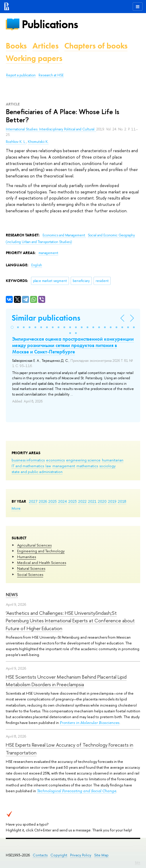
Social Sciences (30, 574)
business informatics (28, 460)
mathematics (87, 466)
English (37, 265)
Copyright (59, 855)
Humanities (27, 557)
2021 (92, 501)
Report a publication (21, 75)
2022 (82, 501)
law (48, 466)
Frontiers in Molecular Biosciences (90, 723)
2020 (102, 501)
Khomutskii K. (38, 142)
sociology (107, 466)
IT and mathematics (28, 466)
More (16, 508)
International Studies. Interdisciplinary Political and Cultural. (51, 129)
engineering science (83, 460)
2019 (112, 501)
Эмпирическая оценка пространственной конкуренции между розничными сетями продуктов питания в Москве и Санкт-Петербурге (73, 345)
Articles (45, 46)
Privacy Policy (81, 855)
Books (16, 46)
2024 (63, 501)
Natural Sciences (31, 568)
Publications (50, 24)
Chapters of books (96, 46)
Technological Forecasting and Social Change (76, 791)
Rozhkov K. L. (16, 142)
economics (55, 460)
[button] (12, 327)
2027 (33, 501)
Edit (138, 862)
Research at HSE (51, 75)
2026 (43, 501)
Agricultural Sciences (34, 545)
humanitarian (113, 460)
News (12, 595)
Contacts (40, 855)
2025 (53, 501)
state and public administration (37, 472)
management (64, 466)
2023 (73, 501)
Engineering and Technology (41, 551)
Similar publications (46, 318)
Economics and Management (64, 235)
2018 (122, 501)
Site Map (101, 855)
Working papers (34, 58)
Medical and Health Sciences (42, 563)
